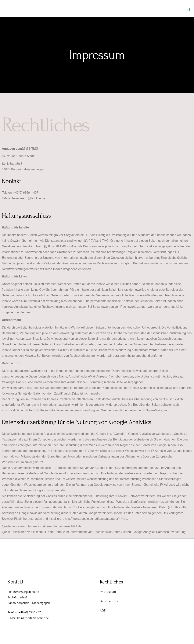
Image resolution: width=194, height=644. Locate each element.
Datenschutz (109, 601)
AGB (103, 610)
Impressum (108, 592)
